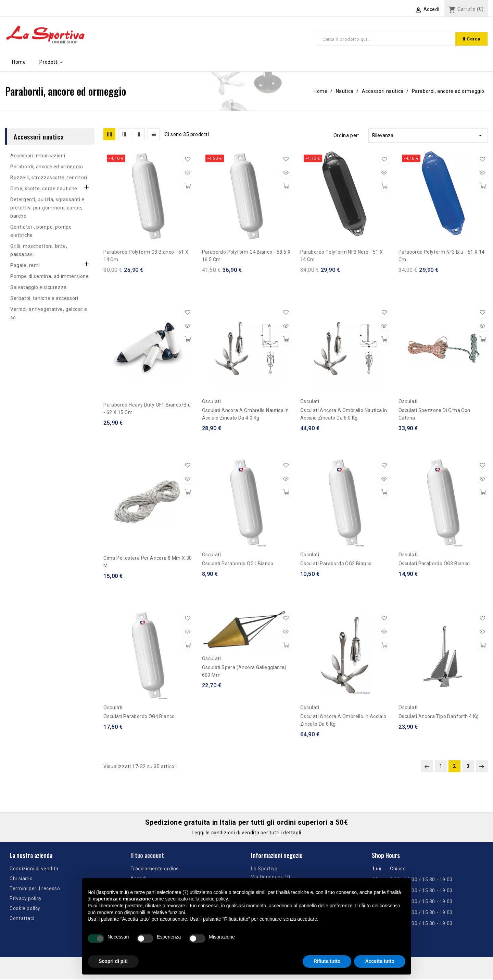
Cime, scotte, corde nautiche (44, 190)
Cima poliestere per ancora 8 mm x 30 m (148, 563)
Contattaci (22, 919)
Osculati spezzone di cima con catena (434, 415)
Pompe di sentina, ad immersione (50, 277)
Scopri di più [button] (113, 961)
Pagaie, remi (25, 266)
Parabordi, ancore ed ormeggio (47, 168)
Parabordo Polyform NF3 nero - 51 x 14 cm (342, 257)
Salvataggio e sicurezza (39, 288)
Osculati (212, 402)
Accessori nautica (39, 137)
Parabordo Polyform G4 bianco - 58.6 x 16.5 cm (246, 257)
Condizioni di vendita (34, 870)
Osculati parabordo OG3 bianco (434, 565)
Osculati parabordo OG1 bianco (238, 565)
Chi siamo (21, 880)
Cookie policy (25, 909)
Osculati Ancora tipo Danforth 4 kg (439, 717)
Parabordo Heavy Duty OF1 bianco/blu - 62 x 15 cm (147, 410)
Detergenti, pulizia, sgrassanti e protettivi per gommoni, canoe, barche (47, 209)
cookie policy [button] (214, 899)
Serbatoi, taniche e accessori (44, 299)
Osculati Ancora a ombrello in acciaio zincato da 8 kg (343, 721)
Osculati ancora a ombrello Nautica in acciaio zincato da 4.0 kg (245, 415)
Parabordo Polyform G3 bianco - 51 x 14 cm (146, 257)
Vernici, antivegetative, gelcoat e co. (49, 314)
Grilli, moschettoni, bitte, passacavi (39, 251)
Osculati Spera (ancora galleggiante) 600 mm (244, 672)
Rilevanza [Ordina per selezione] (428, 136)
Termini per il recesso (35, 890)
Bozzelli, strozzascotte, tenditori (49, 179)
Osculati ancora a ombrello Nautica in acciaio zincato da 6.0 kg (344, 415)
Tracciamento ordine (155, 870)
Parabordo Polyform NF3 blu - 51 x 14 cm (441, 257)
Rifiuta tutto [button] (327, 961)
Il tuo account (147, 856)
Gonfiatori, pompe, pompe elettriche (41, 232)
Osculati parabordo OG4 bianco (139, 717)
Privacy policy (26, 899)
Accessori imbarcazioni (38, 157)
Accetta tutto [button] (380, 961)
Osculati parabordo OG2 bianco (336, 565)
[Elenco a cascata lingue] (390, 9)
